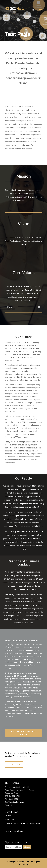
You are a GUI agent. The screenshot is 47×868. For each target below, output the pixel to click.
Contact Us (14, 764)
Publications (10, 820)
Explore (8, 816)
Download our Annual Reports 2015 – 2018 (22, 823)
